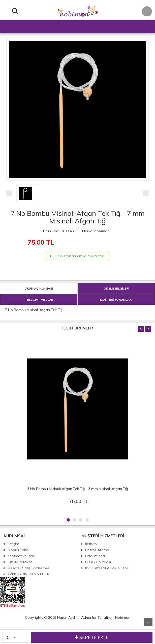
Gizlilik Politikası (20, 562)
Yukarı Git (148, 622)
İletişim (13, 544)
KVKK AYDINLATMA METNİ (29, 574)
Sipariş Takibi (19, 550)
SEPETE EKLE (92, 637)
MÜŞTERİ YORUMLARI (116, 300)
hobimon (102, 231)
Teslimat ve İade (21, 556)
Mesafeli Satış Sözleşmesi (29, 568)
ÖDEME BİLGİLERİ (116, 288)
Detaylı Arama (97, 550)
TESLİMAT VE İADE (39, 300)
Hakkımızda (95, 556)
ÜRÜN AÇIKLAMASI (39, 288)
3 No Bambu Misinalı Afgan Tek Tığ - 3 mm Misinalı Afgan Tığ (77, 489)
